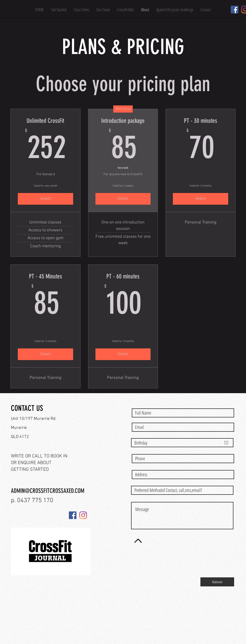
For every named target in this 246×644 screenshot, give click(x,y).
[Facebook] (235, 10)
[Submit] (217, 582)
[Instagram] (83, 515)
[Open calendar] (226, 443)
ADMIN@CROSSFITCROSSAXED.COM (48, 491)
